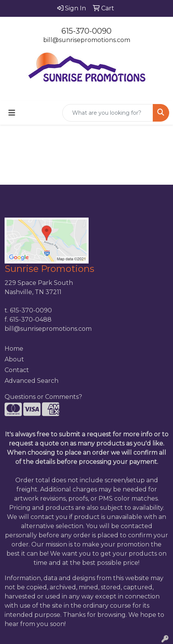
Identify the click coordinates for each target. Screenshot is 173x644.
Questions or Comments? (43, 397)
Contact (17, 370)
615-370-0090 (86, 31)
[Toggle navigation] (12, 113)
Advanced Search (32, 381)
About (14, 359)
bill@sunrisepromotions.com (87, 40)
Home (14, 349)
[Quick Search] (108, 113)
